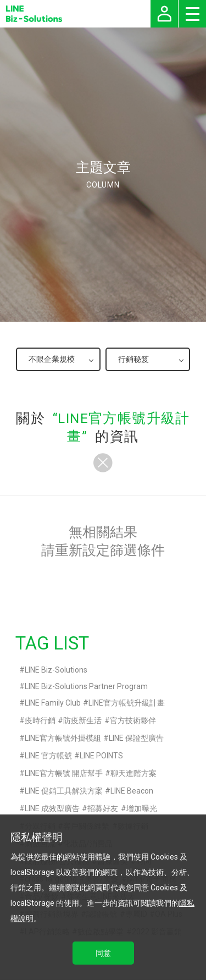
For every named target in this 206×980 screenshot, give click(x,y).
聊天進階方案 (133, 773)
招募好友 (103, 808)
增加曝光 (142, 808)
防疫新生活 (82, 720)
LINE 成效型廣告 (52, 808)
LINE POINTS (101, 756)
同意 (103, 953)
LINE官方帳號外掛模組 (63, 738)
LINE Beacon (132, 791)
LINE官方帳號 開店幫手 (64, 773)
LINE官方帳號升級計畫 (127, 703)
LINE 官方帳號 (48, 756)
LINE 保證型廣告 (136, 738)
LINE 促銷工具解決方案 (64, 791)
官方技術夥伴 (133, 720)
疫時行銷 (40, 720)
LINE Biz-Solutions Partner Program (86, 686)
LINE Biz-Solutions (56, 670)
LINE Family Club (53, 703)
